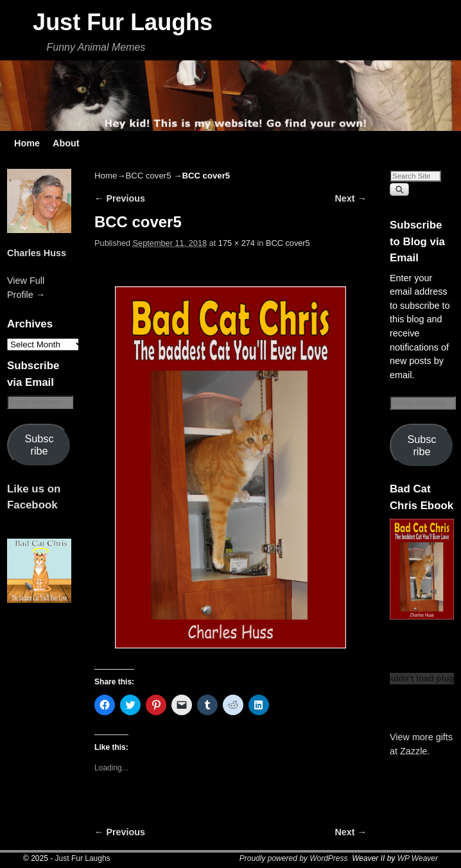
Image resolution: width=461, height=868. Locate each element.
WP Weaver (418, 858)
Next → (350, 198)
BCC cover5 (148, 176)
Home (27, 143)
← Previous (120, 198)
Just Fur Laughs (123, 22)
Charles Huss (37, 253)
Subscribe (39, 445)
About (66, 143)
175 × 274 (237, 243)
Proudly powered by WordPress (294, 858)
